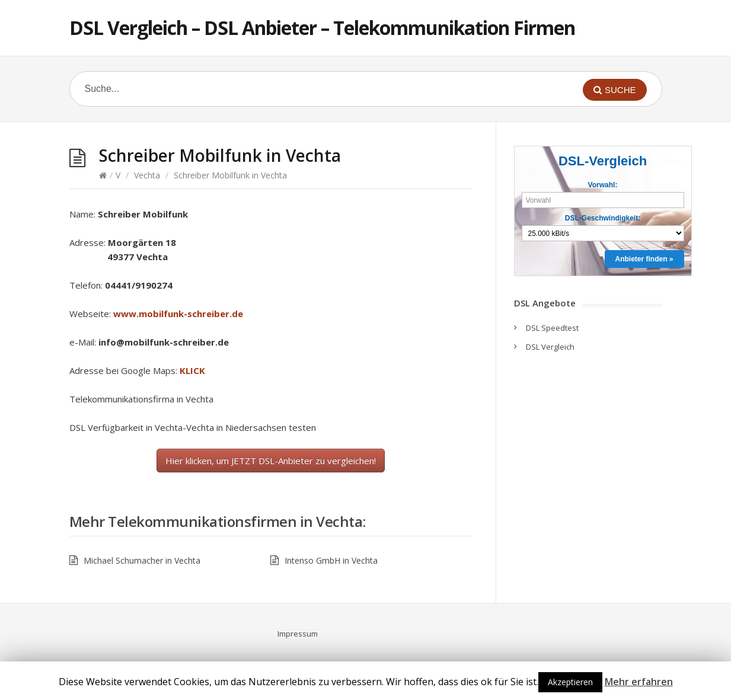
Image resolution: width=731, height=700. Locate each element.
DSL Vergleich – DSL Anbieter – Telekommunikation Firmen (322, 28)
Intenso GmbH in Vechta (331, 560)
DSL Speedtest (552, 328)
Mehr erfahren (639, 682)
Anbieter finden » (644, 259)
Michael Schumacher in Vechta (142, 560)
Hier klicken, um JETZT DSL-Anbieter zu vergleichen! (271, 461)
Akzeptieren (570, 682)
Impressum (298, 634)
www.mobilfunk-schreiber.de (178, 314)
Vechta (147, 175)
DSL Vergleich (550, 347)
